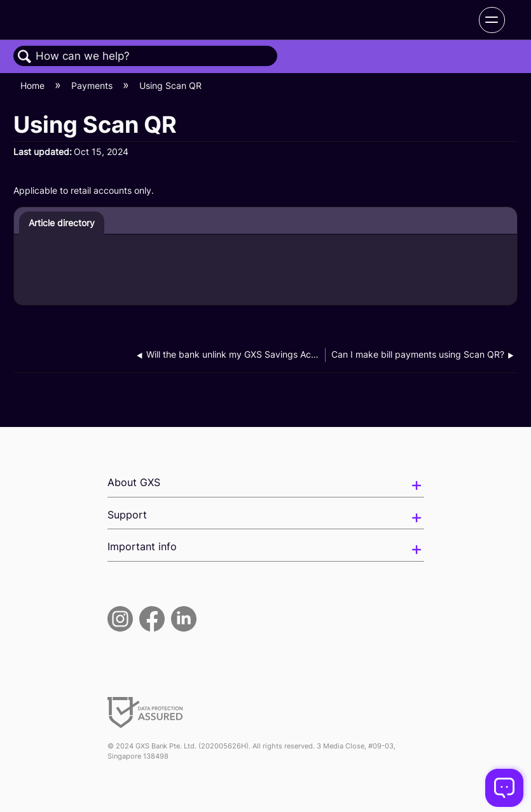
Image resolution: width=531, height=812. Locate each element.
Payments (93, 85)
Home (34, 85)
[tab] (62, 223)
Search (25, 57)
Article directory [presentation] (62, 223)
